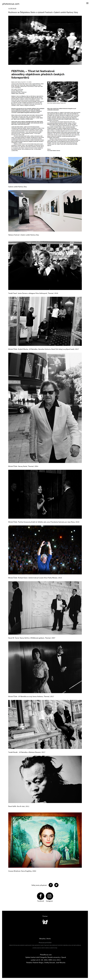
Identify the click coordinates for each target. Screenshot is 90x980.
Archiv (49, 939)
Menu (87, 2)
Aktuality (42, 939)
